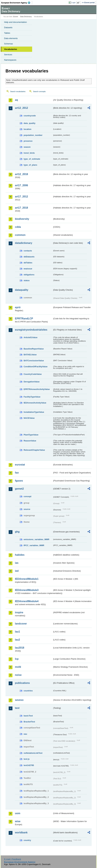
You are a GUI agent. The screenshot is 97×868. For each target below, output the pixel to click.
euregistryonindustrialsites (31, 330)
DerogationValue (32, 382)
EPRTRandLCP (24, 319)
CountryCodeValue (33, 374)
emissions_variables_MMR (36, 539)
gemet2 (19, 489)
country (27, 840)
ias (17, 563)
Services (8, 55)
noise (18, 675)
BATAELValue (30, 355)
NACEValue (29, 418)
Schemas (9, 44)
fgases (19, 481)
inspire (19, 612)
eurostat (20, 465)
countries (28, 691)
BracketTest (29, 722)
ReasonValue (30, 441)
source (27, 509)
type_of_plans (30, 165)
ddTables (28, 263)
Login (74, 3)
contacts (28, 251)
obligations (29, 275)
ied (17, 571)
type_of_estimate (32, 159)
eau (25, 734)
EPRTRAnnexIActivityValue (37, 389)
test (17, 708)
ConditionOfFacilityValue (36, 367)
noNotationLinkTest (33, 753)
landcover (21, 624)
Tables (7, 33)
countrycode (30, 116)
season (27, 147)
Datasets (8, 27)
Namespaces (10, 60)
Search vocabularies (18, 91)
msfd (18, 667)
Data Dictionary (26, 17)
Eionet (16, 17)
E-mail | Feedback (13, 859)
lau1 (17, 632)
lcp (17, 659)
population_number (33, 135)
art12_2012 (21, 108)
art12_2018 (21, 174)
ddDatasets (29, 257)
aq (16, 100)
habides (20, 555)
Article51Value (31, 337)
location (27, 129)
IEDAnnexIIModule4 (27, 601)
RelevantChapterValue (34, 450)
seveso (19, 700)
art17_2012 (21, 197)
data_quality (30, 123)
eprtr (18, 307)
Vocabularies (11, 49)
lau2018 (20, 648)
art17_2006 (21, 185)
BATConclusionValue (34, 361)
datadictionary (24, 243)
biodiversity (22, 219)
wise (18, 821)
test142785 (29, 765)
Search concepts (39, 91)
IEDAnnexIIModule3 (27, 590)
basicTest (28, 716)
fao (17, 473)
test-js (27, 759)
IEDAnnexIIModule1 (27, 579)
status (27, 280)
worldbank (21, 833)
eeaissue (28, 269)
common (20, 235)
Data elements (11, 38)
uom (18, 813)
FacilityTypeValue (32, 397)
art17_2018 (21, 208)
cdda (18, 227)
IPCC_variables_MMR (34, 545)
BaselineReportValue (34, 349)
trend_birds (29, 153)
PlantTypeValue (31, 435)
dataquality (22, 290)
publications (22, 683)
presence (28, 141)
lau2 (17, 640)
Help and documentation (16, 22)
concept (27, 496)
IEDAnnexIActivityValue (35, 403)
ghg (17, 532)
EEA (17, 3)
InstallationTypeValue (34, 412)
